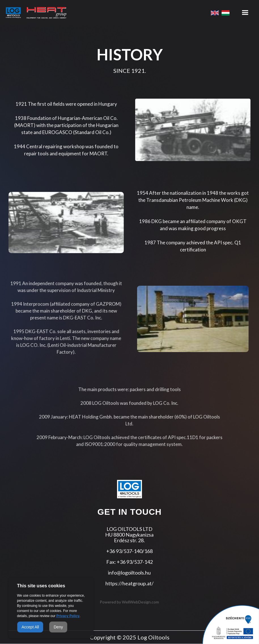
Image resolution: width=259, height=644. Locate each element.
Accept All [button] (30, 627)
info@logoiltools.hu (129, 573)
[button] (245, 13)
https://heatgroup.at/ (129, 583)
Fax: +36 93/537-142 (129, 562)
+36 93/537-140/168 (129, 551)
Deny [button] (58, 627)
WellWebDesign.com (140, 602)
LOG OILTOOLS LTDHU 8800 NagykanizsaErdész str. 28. (129, 535)
